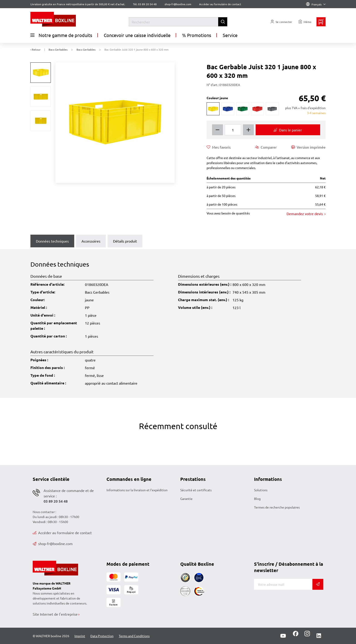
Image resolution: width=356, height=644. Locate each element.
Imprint (80, 636)
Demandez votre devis (305, 214)
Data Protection (102, 636)
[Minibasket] (321, 22)
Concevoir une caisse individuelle (137, 35)
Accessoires (91, 241)
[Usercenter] (281, 22)
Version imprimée (308, 147)
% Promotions (197, 35)
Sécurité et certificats (196, 490)
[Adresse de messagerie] (283, 584)
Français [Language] (316, 4)
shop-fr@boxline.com (53, 543)
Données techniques (52, 241)
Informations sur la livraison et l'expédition (137, 490)
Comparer (266, 147)
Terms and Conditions (134, 636)
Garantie (186, 499)
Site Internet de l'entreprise (55, 614)
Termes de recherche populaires (277, 507)
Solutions (261, 490)
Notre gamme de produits (61, 35)
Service (230, 35)
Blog (257, 499)
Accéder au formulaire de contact (220, 4)
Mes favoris (219, 147)
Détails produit (125, 241)
